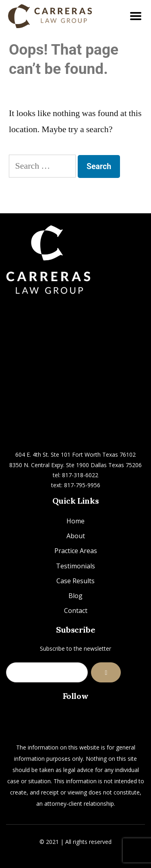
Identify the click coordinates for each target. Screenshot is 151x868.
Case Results (75, 581)
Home (75, 521)
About (76, 536)
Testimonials (75, 566)
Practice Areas (76, 551)
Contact (76, 611)
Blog (75, 596)
